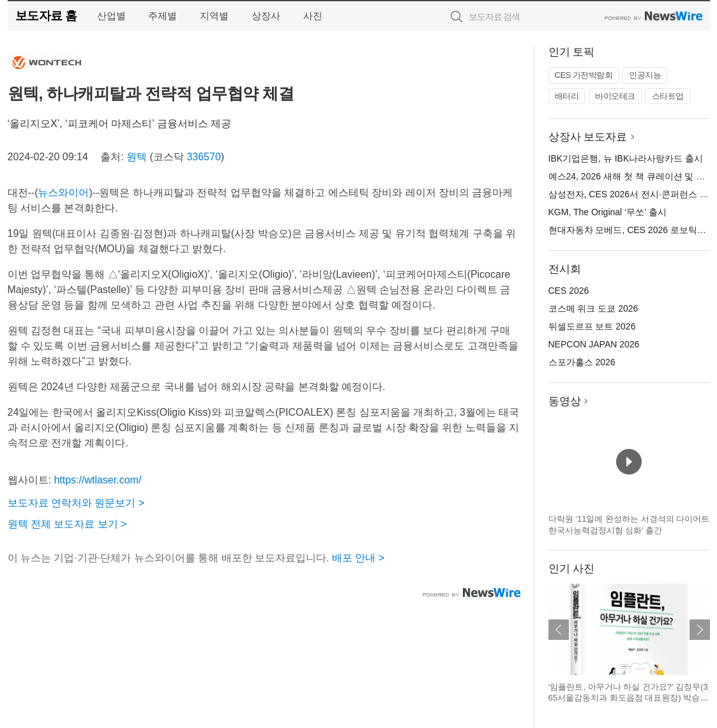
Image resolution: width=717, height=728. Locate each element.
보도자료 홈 (46, 16)
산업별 (111, 16)
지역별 (214, 16)
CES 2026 (569, 291)
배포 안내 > (358, 558)
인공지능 (645, 75)
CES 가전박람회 (584, 75)
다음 (700, 630)
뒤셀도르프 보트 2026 (592, 326)
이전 (559, 630)
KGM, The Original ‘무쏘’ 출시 (608, 212)
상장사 (266, 16)
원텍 (137, 157)
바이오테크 (615, 96)
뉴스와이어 (63, 193)
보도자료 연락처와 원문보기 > (76, 503)
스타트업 (668, 96)
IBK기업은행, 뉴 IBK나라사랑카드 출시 (626, 158)
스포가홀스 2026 (582, 362)
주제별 (162, 16)
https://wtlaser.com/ (97, 480)
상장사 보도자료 (588, 137)
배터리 (567, 96)
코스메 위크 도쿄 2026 (593, 308)
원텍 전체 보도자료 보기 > (67, 524)
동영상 (565, 401)
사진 (313, 16)
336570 (203, 157)
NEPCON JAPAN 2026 (594, 344)
